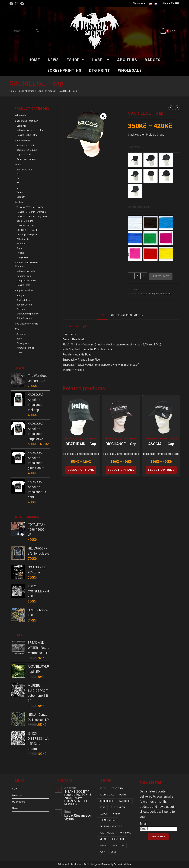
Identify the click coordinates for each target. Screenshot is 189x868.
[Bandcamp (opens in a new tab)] (22, 4)
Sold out (21, 197)
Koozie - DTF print (26, 225)
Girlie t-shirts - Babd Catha (30, 130)
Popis (102, 315)
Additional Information (127, 315)
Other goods (23, 343)
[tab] (102, 315)
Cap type (134, 147)
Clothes (19, 202)
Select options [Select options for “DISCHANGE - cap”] (121, 470)
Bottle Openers (24, 318)
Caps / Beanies (23, 140)
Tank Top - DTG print (27, 235)
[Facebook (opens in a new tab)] (12, 4)
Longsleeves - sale (26, 281)
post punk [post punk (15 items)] (117, 788)
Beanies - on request (27, 150)
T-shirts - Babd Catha (27, 135)
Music (18, 165)
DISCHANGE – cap (121, 444)
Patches (21, 309)
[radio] (135, 160)
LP (18, 188)
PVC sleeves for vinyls (27, 324)
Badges (20, 296)
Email (143, 824)
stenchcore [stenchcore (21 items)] (107, 801)
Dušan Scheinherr (122, 864)
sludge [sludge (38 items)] (104, 814)
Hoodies (21, 244)
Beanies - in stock (25, 146)
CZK (172, 4)
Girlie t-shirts (23, 239)
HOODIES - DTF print (27, 230)
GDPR (15, 789)
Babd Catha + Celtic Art (27, 121)
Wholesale (166, 294)
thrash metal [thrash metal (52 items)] (108, 820)
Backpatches (23, 300)
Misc (18, 329)
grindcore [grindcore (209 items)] (118, 839)
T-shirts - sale (23, 285)
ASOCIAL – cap (161, 444)
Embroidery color (140, 207)
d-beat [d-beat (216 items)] (103, 845)
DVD (19, 179)
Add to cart (161, 276)
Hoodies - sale (24, 276)
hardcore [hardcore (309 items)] (118, 845)
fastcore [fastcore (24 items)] (125, 801)
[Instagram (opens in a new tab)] (17, 4)
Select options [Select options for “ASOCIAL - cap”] (161, 470)
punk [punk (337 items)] (102, 852)
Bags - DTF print (25, 221)
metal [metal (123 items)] (103, 839)
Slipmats (21, 334)
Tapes (20, 192)
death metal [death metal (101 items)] (107, 833)
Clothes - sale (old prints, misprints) (28, 264)
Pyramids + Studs (25, 348)
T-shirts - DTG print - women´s (31, 212)
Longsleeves (23, 257)
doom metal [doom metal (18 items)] (107, 795)
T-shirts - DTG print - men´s (30, 207)
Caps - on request (150, 294)
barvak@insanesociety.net (78, 817)
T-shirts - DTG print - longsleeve (32, 216)
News (15, 808)
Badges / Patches (24, 290)
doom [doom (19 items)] (123, 795)
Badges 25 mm (24, 305)
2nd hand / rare (24, 170)
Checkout (17, 795)
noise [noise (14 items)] (103, 788)
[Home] (13, 91)
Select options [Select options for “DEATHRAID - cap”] (81, 470)
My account (19, 802)
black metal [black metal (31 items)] (118, 807)
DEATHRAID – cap (81, 444)
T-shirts (20, 253)
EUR (177, 4)
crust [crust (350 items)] (114, 852)
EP (18, 183)
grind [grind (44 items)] (116, 814)
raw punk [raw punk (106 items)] (125, 833)
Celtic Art (21, 126)
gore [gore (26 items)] (102, 807)
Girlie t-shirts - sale (26, 271)
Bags (19, 248)
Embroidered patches (28, 314)
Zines (19, 352)
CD (18, 174)
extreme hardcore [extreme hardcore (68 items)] (111, 826)
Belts (19, 339)
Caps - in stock (24, 154)
